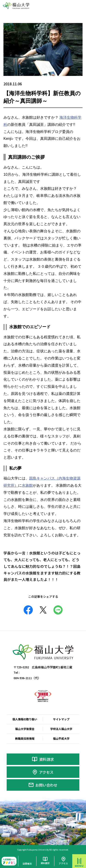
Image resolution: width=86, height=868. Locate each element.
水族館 (27, 485)
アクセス (46, 772)
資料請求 (47, 759)
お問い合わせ (46, 785)
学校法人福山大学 (61, 729)
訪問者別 (27, 864)
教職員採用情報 (25, 738)
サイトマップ (61, 719)
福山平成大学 (61, 738)
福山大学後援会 (25, 729)
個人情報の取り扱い (25, 719)
